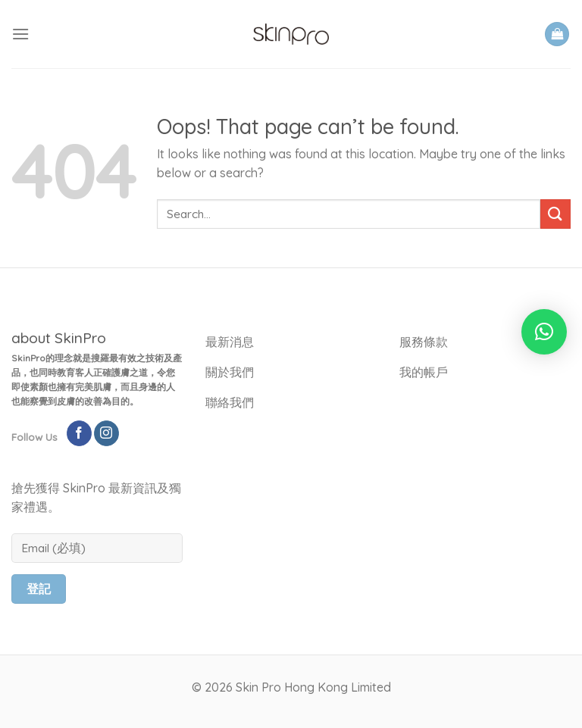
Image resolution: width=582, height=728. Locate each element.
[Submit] (555, 214)
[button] (544, 332)
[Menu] (20, 34)
